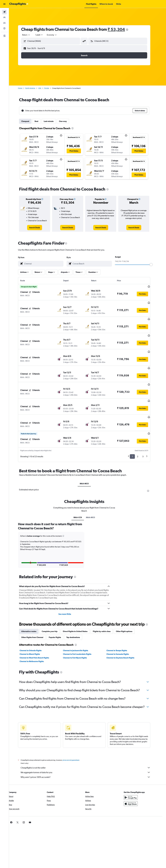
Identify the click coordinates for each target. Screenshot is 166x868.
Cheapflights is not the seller (89, 742)
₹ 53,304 (120, 29)
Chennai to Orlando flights (34, 625)
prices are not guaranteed (74, 734)
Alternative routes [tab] (32, 606)
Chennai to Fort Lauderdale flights (80, 628)
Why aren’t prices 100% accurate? (89, 751)
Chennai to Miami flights (33, 628)
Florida (50, 88)
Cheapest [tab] (29, 121)
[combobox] (30, 35)
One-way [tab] (66, 121)
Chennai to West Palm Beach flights (38, 632)
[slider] (154, 265)
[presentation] (130, 30)
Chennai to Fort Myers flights (78, 632)
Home (23, 88)
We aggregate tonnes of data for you (89, 747)
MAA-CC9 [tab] (81, 492)
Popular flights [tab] (58, 612)
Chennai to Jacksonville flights (79, 625)
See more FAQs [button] (68, 588)
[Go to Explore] (4, 28)
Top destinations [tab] (77, 612)
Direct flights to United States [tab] (79, 606)
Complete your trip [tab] (53, 606)
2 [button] (141, 431)
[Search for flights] (4, 12)
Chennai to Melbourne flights (35, 636)
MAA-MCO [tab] (87, 458)
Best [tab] (40, 121)
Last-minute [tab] (52, 121)
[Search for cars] (4, 23)
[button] (4, 4)
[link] (38, 228)
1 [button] (136, 431)
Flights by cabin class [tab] (105, 606)
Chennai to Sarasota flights (121, 628)
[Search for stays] (4, 17)
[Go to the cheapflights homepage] (19, 4)
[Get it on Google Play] (134, 772)
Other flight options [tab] (127, 606)
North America (34, 88)
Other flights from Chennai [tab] (36, 612)
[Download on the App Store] (134, 778)
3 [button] (146, 431)
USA (43, 88)
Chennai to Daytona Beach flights (124, 632)
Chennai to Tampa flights (120, 625)
